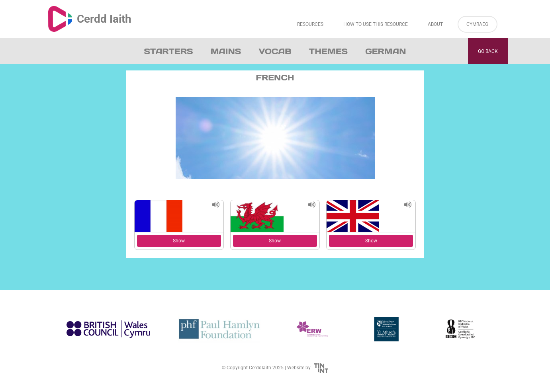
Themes (329, 51)
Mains (226, 51)
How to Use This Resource (376, 24)
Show (179, 241)
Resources (310, 24)
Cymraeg (477, 24)
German (386, 51)
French (275, 78)
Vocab (275, 51)
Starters (169, 51)
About (435, 24)
